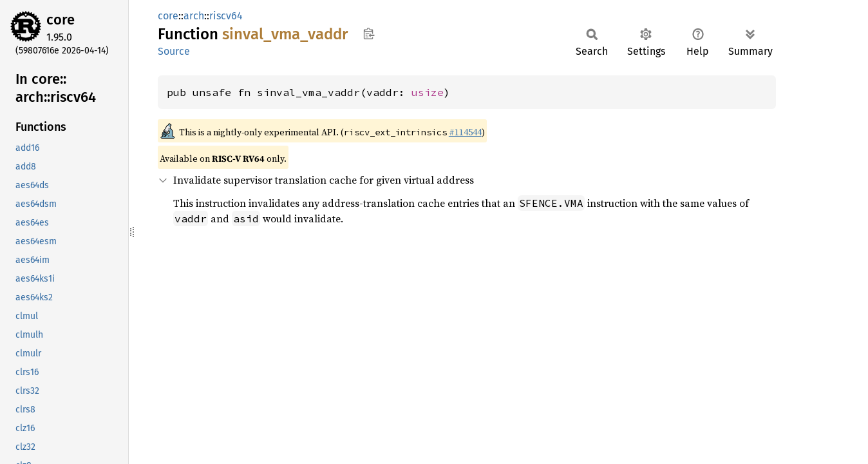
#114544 (465, 132)
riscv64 (226, 16)
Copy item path (369, 34)
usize (428, 92)
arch (194, 16)
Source (174, 51)
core (61, 20)
